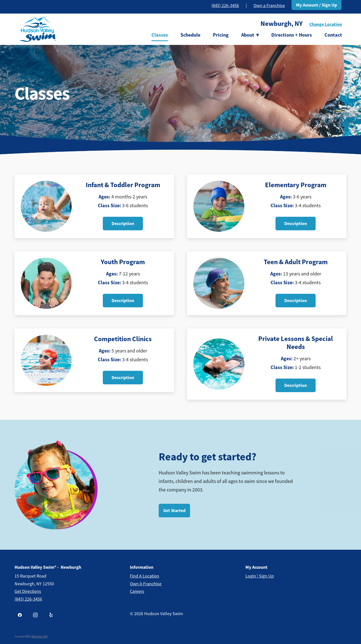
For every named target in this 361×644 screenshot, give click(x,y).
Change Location (326, 24)
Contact (333, 35)
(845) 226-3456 (225, 6)
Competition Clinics (123, 339)
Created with (31, 636)
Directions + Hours (292, 35)
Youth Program (123, 262)
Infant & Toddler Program (123, 185)
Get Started (174, 511)
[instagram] (35, 615)
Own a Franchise (269, 6)
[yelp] (51, 615)
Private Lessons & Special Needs (296, 343)
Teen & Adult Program (296, 262)
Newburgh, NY (282, 24)
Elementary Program (296, 185)
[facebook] (20, 615)
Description (123, 224)
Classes (160, 35)
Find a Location (145, 576)
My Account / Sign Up (317, 5)
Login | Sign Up (260, 576)
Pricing (221, 35)
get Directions (28, 591)
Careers (137, 591)
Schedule (190, 35)
